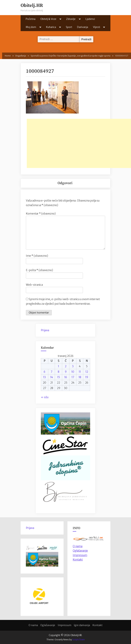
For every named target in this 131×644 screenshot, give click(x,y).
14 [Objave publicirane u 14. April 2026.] (52, 377)
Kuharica (51, 27)
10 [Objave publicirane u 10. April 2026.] (73, 372)
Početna (31, 19)
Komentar (41, 214)
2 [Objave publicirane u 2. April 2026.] (66, 366)
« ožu (45, 397)
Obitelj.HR (32, 6)
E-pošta (39, 270)
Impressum (80, 555)
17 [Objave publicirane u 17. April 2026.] (73, 377)
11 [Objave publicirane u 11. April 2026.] (80, 372)
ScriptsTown (78, 640)
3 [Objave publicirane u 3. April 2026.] (73, 366)
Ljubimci (90, 19)
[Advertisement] (79, 143)
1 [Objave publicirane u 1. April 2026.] (58, 366)
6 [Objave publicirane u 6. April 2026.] (44, 372)
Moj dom (31, 27)
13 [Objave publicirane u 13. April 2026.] (44, 377)
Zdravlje (71, 19)
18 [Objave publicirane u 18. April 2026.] (80, 377)
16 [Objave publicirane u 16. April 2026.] (66, 377)
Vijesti (96, 27)
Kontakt (78, 560)
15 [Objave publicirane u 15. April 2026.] (59, 377)
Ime (37, 256)
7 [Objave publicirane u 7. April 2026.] (52, 372)
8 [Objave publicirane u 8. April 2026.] (59, 372)
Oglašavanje (80, 551)
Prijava (45, 330)
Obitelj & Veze (48, 19)
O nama (33, 625)
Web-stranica (34, 285)
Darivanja (83, 27)
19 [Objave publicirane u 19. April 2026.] (87, 377)
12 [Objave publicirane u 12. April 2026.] (87, 372)
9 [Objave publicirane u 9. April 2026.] (66, 372)
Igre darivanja (82, 625)
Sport (69, 27)
